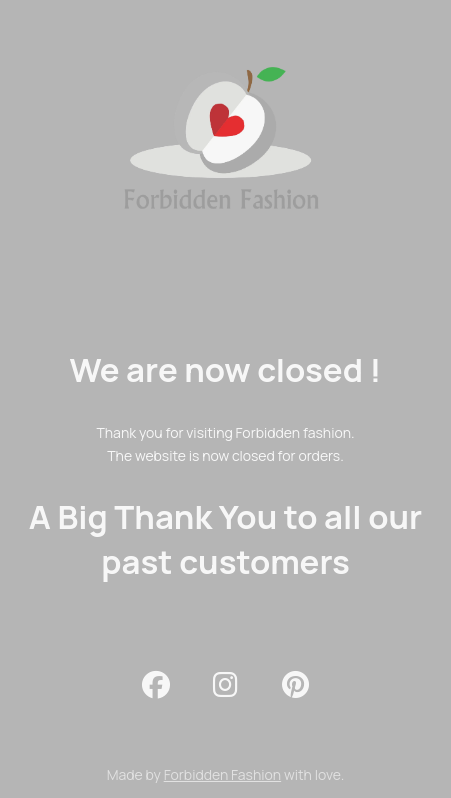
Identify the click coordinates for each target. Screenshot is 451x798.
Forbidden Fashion (222, 774)
